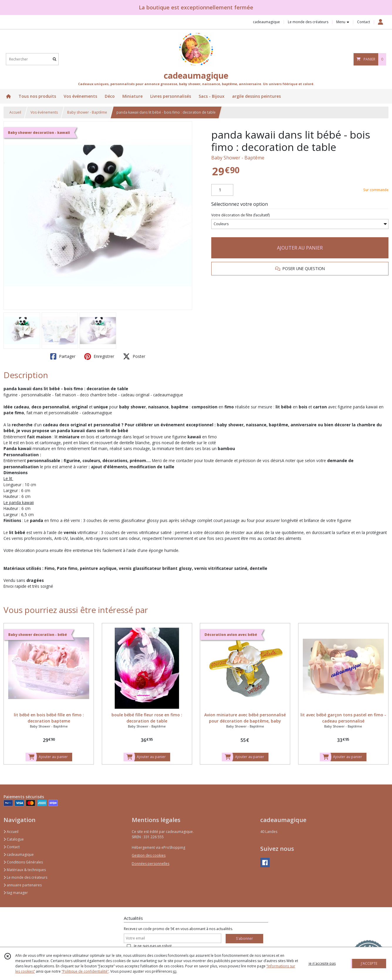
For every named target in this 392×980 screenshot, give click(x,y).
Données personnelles (151, 864)
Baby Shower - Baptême (238, 158)
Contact (364, 22)
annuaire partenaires (23, 885)
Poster (134, 356)
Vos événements (44, 112)
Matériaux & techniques (25, 870)
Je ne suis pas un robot (153, 946)
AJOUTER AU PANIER (300, 248)
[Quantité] (222, 190)
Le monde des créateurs (25, 877)
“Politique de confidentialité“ (85, 971)
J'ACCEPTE (369, 963)
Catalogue (14, 839)
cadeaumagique (19, 854)
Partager (63, 356)
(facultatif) (240, 215)
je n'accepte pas (322, 963)
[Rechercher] (55, 59)
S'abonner (244, 938)
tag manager (16, 893)
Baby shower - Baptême (87, 112)
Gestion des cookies (149, 855)
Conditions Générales (23, 862)
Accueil (15, 112)
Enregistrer (99, 356)
